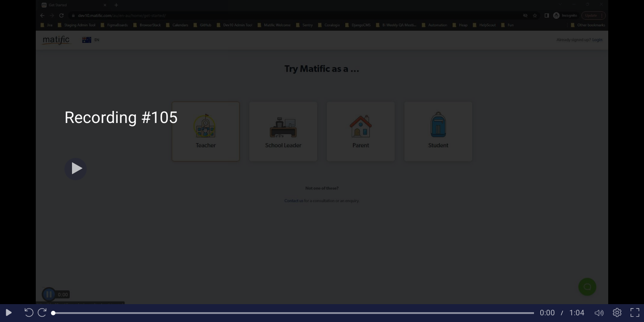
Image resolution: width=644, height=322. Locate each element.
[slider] (294, 313)
